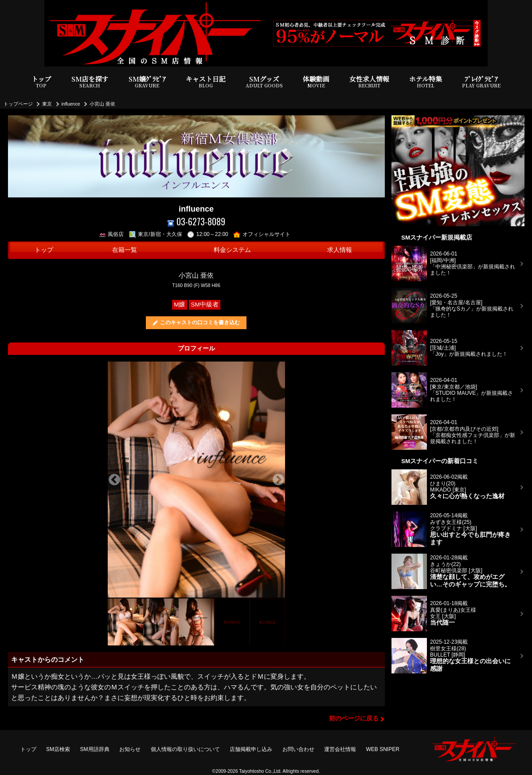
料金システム (232, 250)
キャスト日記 (206, 82)
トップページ (18, 104)
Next (278, 480)
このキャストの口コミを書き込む (200, 323)
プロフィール (196, 348)
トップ (41, 82)
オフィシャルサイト (262, 234)
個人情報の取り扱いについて (185, 749)
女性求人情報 (369, 82)
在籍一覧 (125, 250)
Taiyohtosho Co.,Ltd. (260, 771)
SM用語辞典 (95, 749)
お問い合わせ (298, 749)
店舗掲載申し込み (251, 749)
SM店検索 (58, 749)
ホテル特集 (426, 82)
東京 (47, 104)
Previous (114, 480)
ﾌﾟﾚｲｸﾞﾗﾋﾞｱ (481, 82)
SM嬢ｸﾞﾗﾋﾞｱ (147, 82)
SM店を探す (90, 82)
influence (71, 104)
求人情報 (340, 250)
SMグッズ (264, 82)
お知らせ (130, 749)
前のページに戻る (354, 718)
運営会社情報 (340, 749)
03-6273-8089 (196, 222)
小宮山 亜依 (102, 104)
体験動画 (316, 82)
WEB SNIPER (383, 749)
